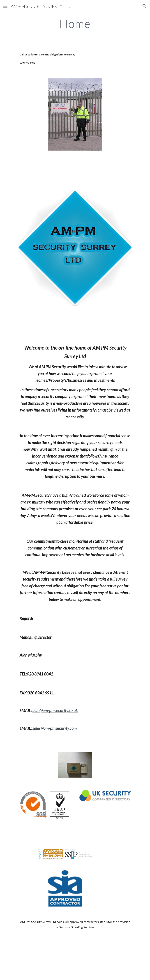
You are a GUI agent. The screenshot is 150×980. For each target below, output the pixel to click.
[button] (5, 6)
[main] (75, 24)
